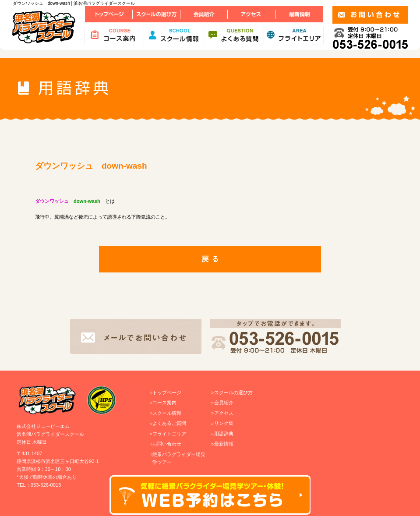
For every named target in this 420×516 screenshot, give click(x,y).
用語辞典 (224, 434)
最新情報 (224, 444)
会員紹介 (224, 403)
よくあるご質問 (169, 423)
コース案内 (164, 403)
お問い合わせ (167, 444)
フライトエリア (169, 434)
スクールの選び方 (233, 392)
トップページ (167, 392)
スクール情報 (167, 413)
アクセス (224, 413)
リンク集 (224, 423)
